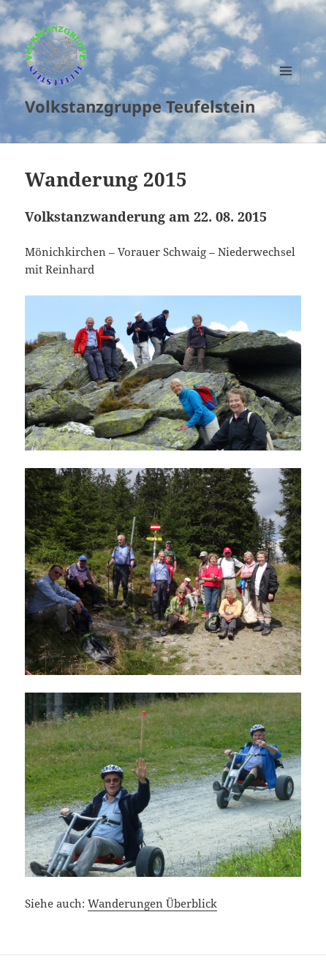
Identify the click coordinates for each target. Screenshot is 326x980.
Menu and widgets (286, 86)
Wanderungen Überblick (152, 903)
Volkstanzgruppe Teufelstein (140, 106)
